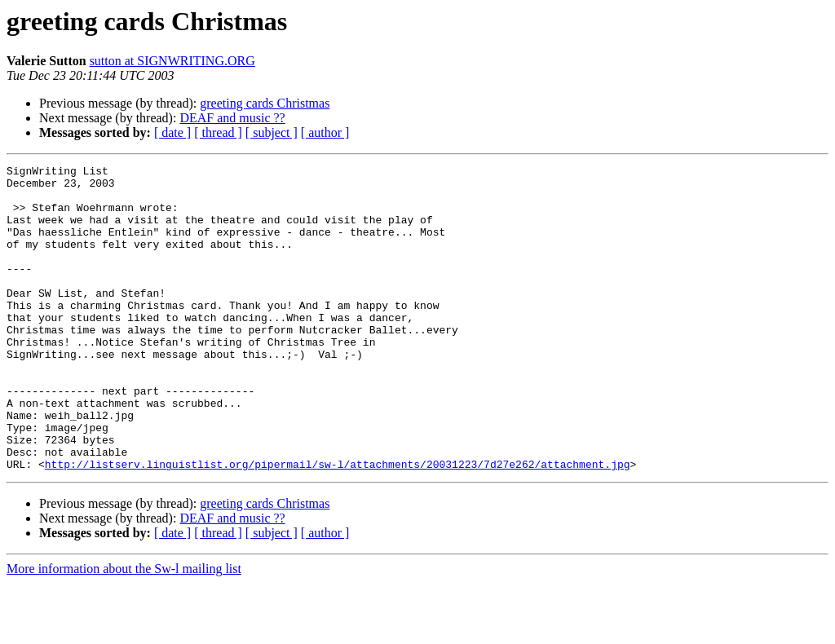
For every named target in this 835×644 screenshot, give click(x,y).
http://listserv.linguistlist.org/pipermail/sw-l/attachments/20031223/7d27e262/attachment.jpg (338, 525)
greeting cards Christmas (265, 103)
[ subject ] (272, 132)
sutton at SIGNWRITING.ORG (172, 61)
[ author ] (325, 132)
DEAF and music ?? (232, 118)
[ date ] (172, 132)
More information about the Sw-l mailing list (124, 630)
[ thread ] (218, 132)
